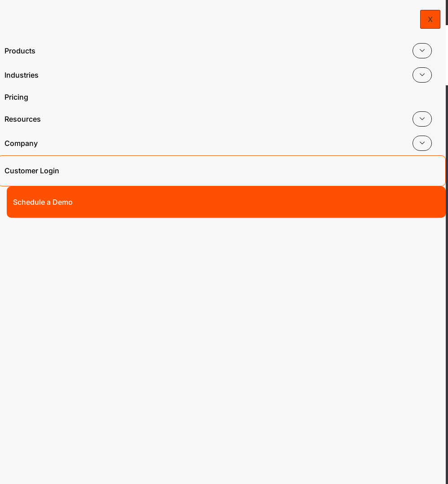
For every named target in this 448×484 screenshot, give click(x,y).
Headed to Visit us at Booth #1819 (224, 13)
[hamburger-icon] (429, 46)
